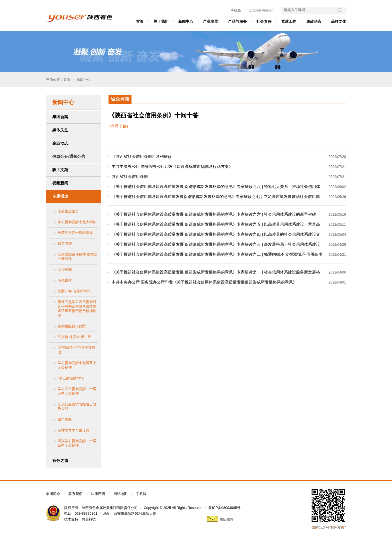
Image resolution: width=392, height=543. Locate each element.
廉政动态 (314, 21)
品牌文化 (338, 21)
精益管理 (65, 243)
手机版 (236, 10)
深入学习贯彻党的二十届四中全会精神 (77, 443)
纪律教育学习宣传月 (73, 430)
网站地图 (120, 494)
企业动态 (60, 143)
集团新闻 (60, 117)
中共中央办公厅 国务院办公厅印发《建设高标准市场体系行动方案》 (172, 167)
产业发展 (210, 21)
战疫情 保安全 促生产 (74, 337)
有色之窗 (60, 461)
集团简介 (53, 494)
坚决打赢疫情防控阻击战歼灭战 (77, 406)
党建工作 (289, 21)
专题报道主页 (68, 211)
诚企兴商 (65, 419)
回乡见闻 (65, 269)
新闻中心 (186, 21)
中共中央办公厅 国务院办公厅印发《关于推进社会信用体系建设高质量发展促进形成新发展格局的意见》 (204, 282)
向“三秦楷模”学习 (71, 378)
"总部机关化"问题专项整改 (76, 350)
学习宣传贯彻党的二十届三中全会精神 (77, 391)
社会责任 (264, 21)
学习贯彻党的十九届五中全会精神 (77, 365)
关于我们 (161, 21)
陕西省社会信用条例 (130, 177)
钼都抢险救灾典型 (72, 326)
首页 (140, 21)
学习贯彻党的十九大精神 (77, 222)
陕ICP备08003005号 (224, 508)
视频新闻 (60, 183)
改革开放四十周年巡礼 (75, 233)
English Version (261, 10)
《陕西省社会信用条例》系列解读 (142, 157)
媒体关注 (60, 130)
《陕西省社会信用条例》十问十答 (153, 115)
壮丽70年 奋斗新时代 (74, 291)
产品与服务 (237, 21)
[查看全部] (119, 126)
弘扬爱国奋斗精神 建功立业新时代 (77, 256)
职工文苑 (60, 170)
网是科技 (89, 519)
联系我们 (75, 494)
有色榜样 (65, 280)
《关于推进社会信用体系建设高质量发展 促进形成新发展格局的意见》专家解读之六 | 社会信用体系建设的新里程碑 (214, 214)
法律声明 (98, 494)
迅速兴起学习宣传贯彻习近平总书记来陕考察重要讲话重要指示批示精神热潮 (77, 309)
